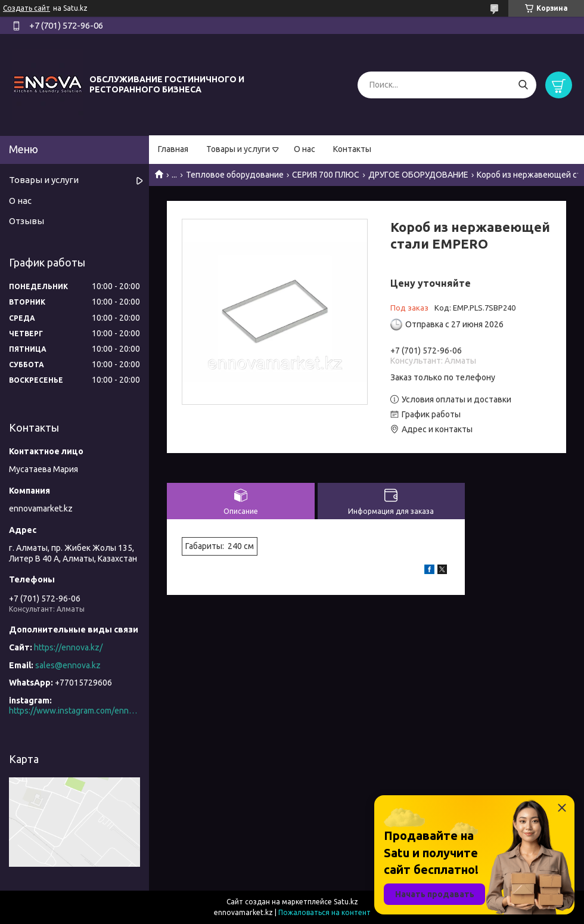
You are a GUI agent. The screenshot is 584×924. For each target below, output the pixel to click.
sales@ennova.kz (68, 665)
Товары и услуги (238, 149)
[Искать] (523, 85)
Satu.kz (346, 902)
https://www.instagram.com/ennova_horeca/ (74, 711)
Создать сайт (27, 8)
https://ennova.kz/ (68, 647)
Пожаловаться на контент (324, 912)
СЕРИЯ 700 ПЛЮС (326, 175)
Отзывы (27, 221)
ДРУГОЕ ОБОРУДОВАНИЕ (418, 175)
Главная (173, 149)
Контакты (352, 149)
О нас (305, 149)
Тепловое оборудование (235, 175)
